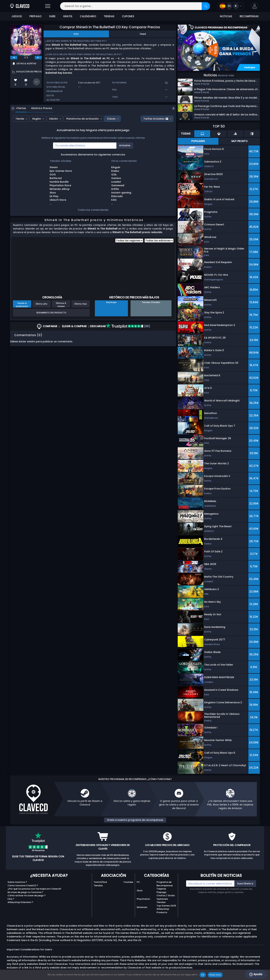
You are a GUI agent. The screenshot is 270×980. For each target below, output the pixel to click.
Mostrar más (226, 75)
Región (37, 119)
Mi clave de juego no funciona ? (25, 892)
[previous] (14, 58)
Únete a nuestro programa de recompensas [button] (135, 820)
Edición (54, 119)
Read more (215, 975)
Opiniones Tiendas (162, 901)
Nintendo (142, 907)
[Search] (206, 6)
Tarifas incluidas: (156, 119)
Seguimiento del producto (51, 313)
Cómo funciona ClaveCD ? (23, 885)
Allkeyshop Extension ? (20, 902)
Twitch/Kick (100, 882)
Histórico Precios (39, 108)
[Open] (48, 6)
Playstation (143, 899)
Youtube (128, 882)
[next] (38, 58)
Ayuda (256, 974)
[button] (255, 6)
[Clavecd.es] (20, 6)
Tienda (20, 119)
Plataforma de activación (82, 119)
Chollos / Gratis (166, 895)
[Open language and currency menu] (231, 6)
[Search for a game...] (135, 6)
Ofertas (19, 108)
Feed (143, 34)
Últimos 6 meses (61, 305)
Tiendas (98, 885)
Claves (111, 119)
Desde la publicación (22, 305)
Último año (41, 304)
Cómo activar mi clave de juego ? (27, 895)
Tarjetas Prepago (161, 890)
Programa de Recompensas (165, 884)
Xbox (140, 890)
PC (138, 882)
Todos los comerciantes (93, 210)
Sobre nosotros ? (17, 882)
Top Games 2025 (166, 906)
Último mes (81, 304)
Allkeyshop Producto (163, 911)
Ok (203, 975)
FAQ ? (11, 899)
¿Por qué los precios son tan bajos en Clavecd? (34, 889)
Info (76, 34)
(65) (128, 326)
